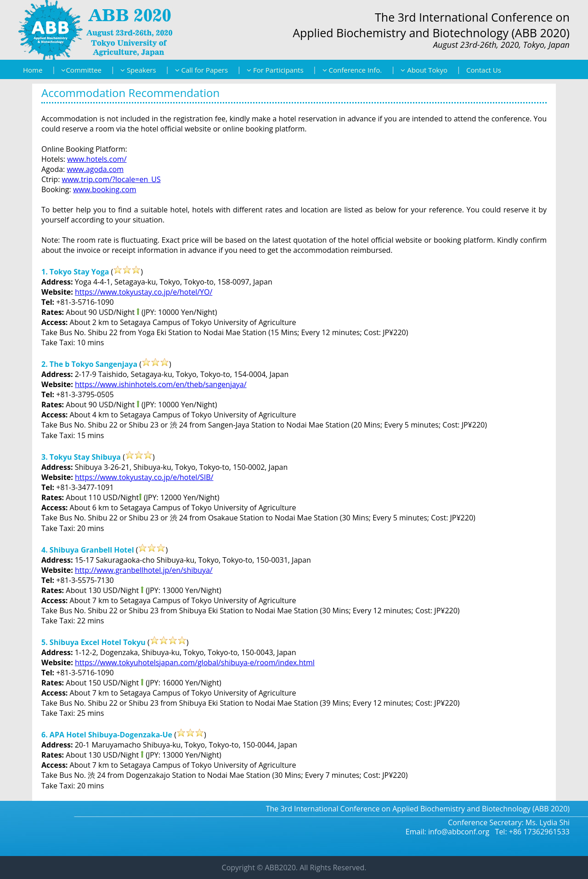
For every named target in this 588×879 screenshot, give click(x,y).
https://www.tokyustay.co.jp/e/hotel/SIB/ (144, 477)
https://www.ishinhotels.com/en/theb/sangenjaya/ (161, 384)
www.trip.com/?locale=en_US (111, 179)
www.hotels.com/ (97, 159)
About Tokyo (424, 70)
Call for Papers (201, 70)
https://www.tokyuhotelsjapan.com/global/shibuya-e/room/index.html (195, 662)
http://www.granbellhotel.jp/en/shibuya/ (144, 570)
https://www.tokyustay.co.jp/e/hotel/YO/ (144, 292)
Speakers (138, 70)
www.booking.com (105, 189)
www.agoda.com (95, 169)
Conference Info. (352, 70)
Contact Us (484, 70)
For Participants (275, 70)
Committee (81, 70)
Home (33, 70)
